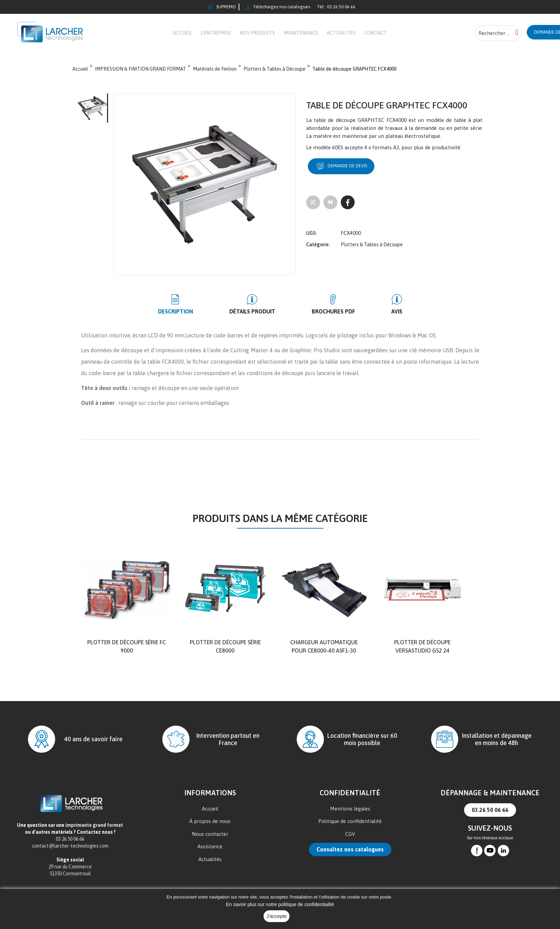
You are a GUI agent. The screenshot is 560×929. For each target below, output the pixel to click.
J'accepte (277, 916)
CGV (350, 839)
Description (196, 316)
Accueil (210, 814)
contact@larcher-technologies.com (70, 851)
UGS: (312, 233)
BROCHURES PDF (326, 316)
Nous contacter (210, 839)
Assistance (210, 852)
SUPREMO (222, 7)
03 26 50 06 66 (490, 815)
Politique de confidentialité (350, 826)
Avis (376, 316)
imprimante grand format (94, 830)
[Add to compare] (313, 207)
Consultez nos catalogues (350, 855)
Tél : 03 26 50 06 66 (336, 7)
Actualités (210, 864)
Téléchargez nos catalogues (278, 7)
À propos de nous (210, 826)
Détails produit (259, 316)
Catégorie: (318, 244)
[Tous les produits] (330, 207)
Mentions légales (350, 814)
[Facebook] (348, 207)
